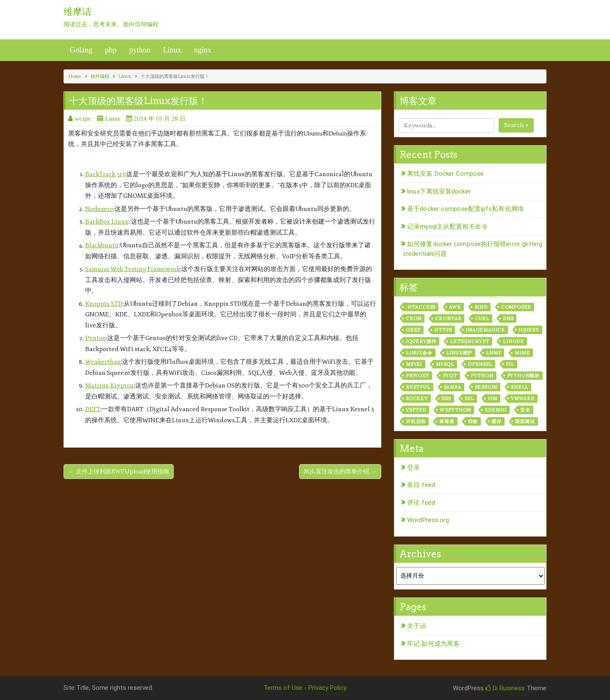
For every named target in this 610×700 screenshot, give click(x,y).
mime (522, 353)
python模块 (523, 376)
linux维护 (459, 353)
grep (413, 330)
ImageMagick (485, 330)
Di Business (505, 688)
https (443, 330)
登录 (413, 468)
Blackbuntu (102, 245)
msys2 (414, 364)
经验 (473, 421)
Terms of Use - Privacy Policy (305, 688)
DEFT (93, 409)
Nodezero (99, 209)
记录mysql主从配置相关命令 (448, 227)
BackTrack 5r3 (105, 174)
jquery (529, 330)
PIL (510, 364)
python (140, 50)
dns (508, 318)
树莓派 (447, 421)
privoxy (417, 376)
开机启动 (416, 421)
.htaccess (421, 307)
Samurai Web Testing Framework (133, 269)
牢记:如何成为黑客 (433, 644)
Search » (516, 125)
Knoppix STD (104, 304)
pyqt (450, 376)
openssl (480, 364)
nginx (203, 50)
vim (492, 398)
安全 (525, 410)
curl (482, 318)
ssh (446, 398)
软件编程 (100, 76)
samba (453, 387)
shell (520, 387)
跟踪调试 (525, 421)
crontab (448, 318)
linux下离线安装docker (439, 191)
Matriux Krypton (110, 386)
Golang (81, 50)
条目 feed (421, 485)
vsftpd (416, 410)
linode (513, 341)
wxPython (455, 410)
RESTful (418, 387)
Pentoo (96, 338)
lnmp (494, 353)
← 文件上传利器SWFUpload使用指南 (119, 471)
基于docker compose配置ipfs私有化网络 (466, 209)
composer (516, 307)
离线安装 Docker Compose (445, 174)
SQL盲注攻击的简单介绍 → (340, 471)
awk (455, 307)
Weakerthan (103, 362)
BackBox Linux (107, 222)
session (486, 387)
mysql (445, 364)
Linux (172, 50)
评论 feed (421, 503)
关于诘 (417, 626)
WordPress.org (428, 520)
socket (417, 398)
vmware (523, 398)
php (111, 50)
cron (414, 318)
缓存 (496, 421)
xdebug (496, 410)
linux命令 (419, 353)
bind (481, 307)
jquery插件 (421, 341)
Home (75, 76)
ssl (469, 398)
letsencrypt (470, 341)
